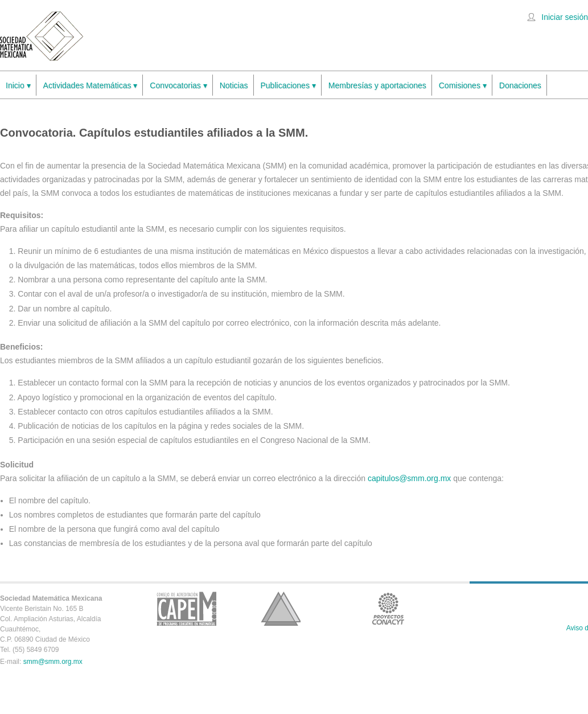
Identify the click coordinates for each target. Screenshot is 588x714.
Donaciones (520, 85)
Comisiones (463, 86)
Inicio (18, 86)
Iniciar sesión (565, 17)
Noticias (234, 85)
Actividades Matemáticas (91, 86)
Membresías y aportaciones (377, 85)
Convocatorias (178, 86)
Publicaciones (288, 86)
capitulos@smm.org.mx (409, 478)
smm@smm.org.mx (53, 662)
